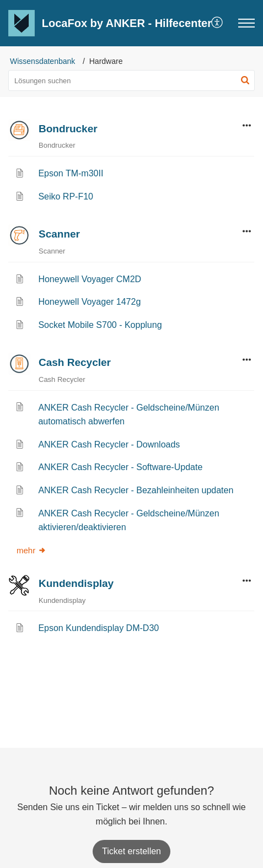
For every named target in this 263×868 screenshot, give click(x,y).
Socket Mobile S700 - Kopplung (100, 325)
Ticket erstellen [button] (131, 851)
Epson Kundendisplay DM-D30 (98, 628)
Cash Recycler (75, 362)
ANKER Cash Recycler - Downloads (109, 444)
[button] (218, 23)
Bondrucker (68, 129)
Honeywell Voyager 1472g (89, 302)
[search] (131, 80)
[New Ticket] (131, 851)
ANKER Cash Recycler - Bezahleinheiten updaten (136, 490)
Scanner (59, 234)
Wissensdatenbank (42, 61)
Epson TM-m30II (71, 173)
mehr (31, 550)
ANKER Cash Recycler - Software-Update (120, 467)
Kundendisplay (76, 583)
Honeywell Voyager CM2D (90, 279)
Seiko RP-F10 (66, 196)
